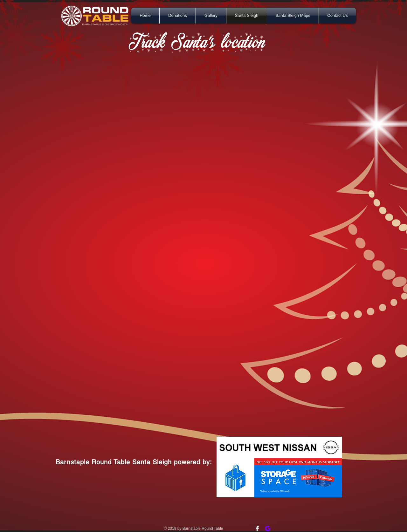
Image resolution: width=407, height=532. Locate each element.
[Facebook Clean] (257, 529)
